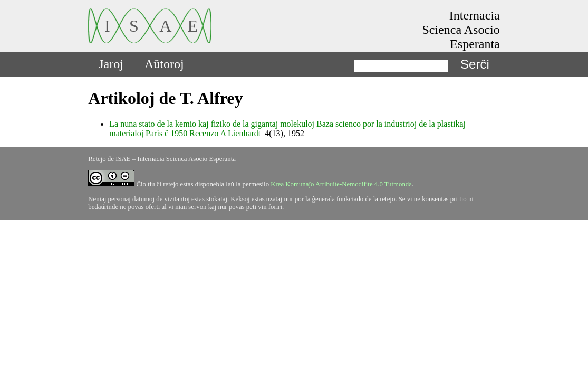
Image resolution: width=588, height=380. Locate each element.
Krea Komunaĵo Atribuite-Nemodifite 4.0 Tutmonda (341, 184)
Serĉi (475, 64)
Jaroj (111, 64)
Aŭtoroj (164, 64)
